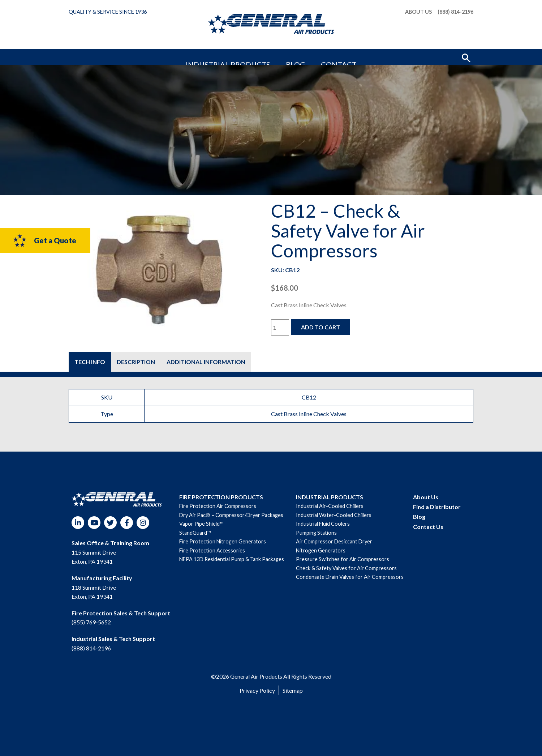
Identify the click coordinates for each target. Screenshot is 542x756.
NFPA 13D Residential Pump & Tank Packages (232, 559)
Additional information (206, 362)
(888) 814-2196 (455, 12)
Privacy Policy (257, 690)
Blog (289, 57)
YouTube (94, 523)
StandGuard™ (195, 533)
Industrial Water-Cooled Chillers (334, 515)
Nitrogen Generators (321, 550)
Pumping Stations (316, 533)
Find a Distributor (437, 507)
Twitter (110, 523)
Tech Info (90, 362)
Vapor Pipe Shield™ (201, 524)
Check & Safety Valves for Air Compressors (346, 568)
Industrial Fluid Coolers (323, 524)
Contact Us (428, 527)
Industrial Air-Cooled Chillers (330, 506)
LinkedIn (78, 523)
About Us (418, 12)
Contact (318, 57)
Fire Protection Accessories (212, 550)
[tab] (90, 362)
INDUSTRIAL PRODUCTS (330, 497)
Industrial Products (243, 57)
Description (136, 362)
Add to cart (321, 327)
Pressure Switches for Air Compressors (343, 559)
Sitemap (293, 690)
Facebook (127, 523)
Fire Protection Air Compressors (218, 506)
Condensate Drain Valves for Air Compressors (350, 577)
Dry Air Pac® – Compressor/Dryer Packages (231, 515)
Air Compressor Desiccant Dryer (334, 541)
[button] (466, 57)
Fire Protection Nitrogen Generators (223, 541)
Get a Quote (44, 240)
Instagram (143, 523)
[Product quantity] (280, 327)
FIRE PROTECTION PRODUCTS (221, 497)
